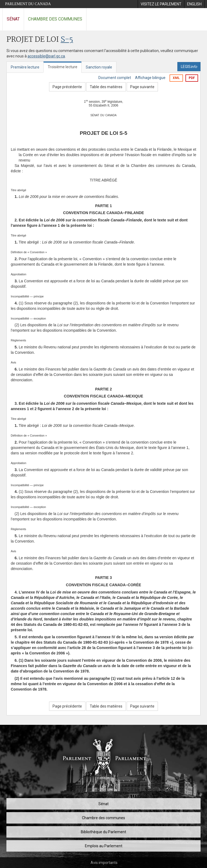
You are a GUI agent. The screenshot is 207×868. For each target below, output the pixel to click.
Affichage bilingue (150, 78)
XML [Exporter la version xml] (176, 78)
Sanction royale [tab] (99, 67)
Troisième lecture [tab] (63, 67)
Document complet (115, 78)
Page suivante (142, 87)
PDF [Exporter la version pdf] (192, 78)
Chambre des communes (55, 19)
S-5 (67, 40)
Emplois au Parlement (104, 846)
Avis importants (104, 863)
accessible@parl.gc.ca (46, 56)
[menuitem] (161, 4)
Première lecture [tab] (25, 67)
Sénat (13, 19)
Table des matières (106, 87)
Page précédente (67, 87)
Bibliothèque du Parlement (103, 832)
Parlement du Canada (28, 4)
